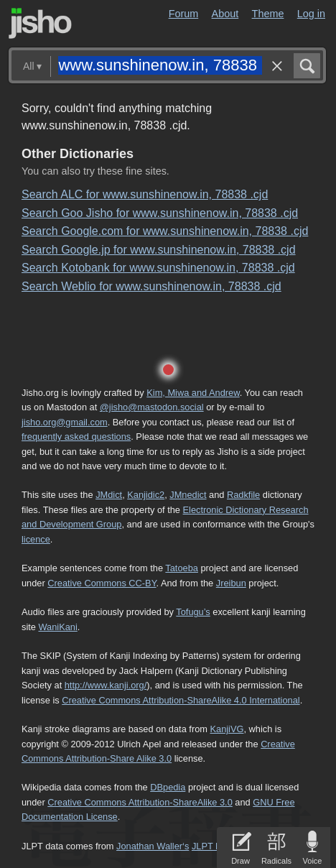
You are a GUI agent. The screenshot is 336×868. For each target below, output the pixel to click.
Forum (184, 14)
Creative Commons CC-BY (102, 583)
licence (36, 539)
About (225, 14)
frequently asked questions (76, 437)
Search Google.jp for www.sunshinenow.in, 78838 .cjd (159, 250)
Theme (268, 14)
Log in (311, 14)
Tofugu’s (193, 612)
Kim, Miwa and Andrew (193, 393)
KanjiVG (227, 729)
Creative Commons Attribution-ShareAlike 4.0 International (181, 700)
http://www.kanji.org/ (106, 685)
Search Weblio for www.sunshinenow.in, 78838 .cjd (151, 286)
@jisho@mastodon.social (152, 407)
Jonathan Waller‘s (153, 846)
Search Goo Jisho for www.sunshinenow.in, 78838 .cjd (160, 213)
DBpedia (168, 787)
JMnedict (188, 495)
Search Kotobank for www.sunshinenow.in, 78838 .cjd (158, 268)
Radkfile (243, 495)
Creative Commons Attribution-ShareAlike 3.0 (140, 802)
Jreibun (231, 583)
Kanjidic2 (146, 495)
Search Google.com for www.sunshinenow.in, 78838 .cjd (165, 231)
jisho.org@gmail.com (65, 422)
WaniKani (57, 627)
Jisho (40, 23)
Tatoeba (182, 568)
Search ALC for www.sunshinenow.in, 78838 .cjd (145, 194)
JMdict (109, 495)
